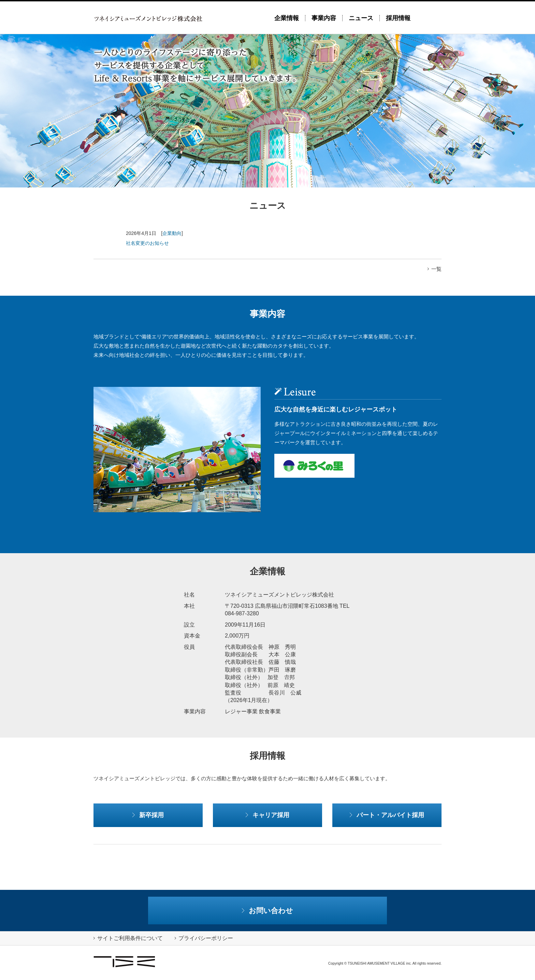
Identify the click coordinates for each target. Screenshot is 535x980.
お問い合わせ (268, 911)
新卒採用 (148, 815)
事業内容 (324, 18)
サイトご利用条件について (128, 938)
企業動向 (172, 233)
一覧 (435, 269)
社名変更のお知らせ (147, 243)
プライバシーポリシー (204, 938)
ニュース (361, 18)
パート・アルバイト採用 (387, 815)
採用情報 (398, 18)
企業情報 (287, 18)
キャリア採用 (267, 815)
